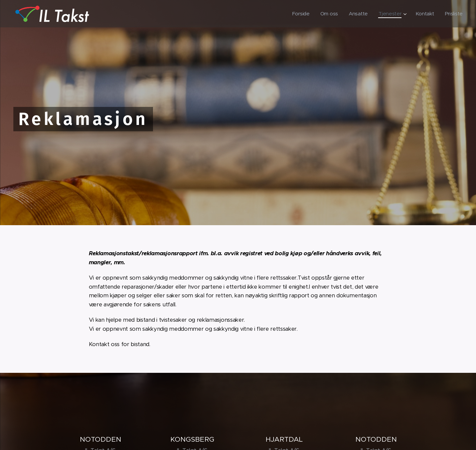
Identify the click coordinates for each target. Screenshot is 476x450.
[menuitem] (299, 14)
